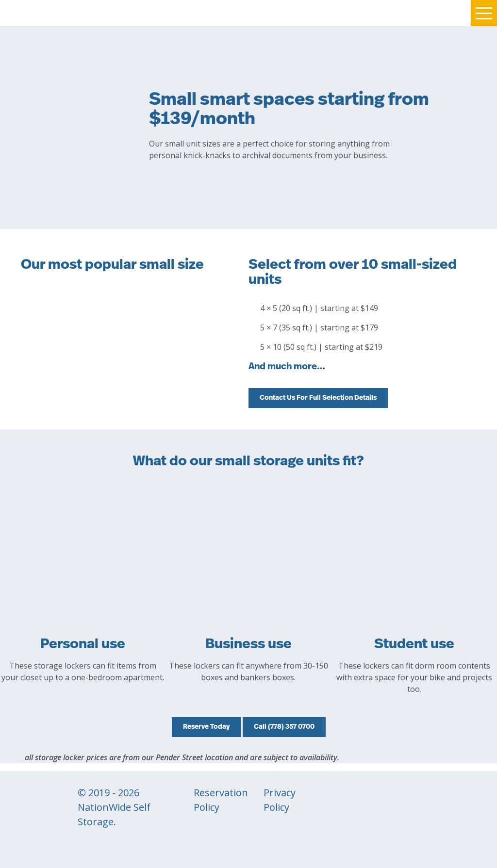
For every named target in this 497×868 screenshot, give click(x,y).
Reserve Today (206, 727)
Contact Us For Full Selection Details (318, 398)
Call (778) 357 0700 (284, 727)
